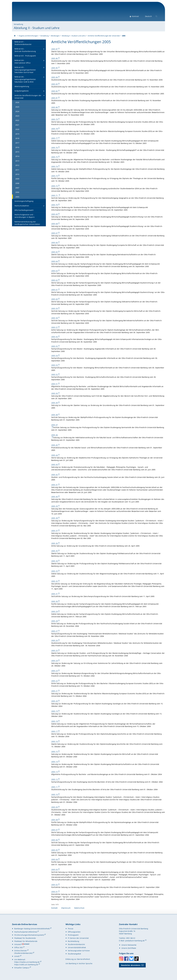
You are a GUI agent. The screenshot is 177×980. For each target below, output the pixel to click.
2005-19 (55, 711)
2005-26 (55, 640)
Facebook (126, 959)
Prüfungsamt (73, 935)
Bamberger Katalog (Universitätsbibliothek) (32, 929)
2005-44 (55, 455)
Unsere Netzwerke (129, 945)
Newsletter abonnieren (131, 965)
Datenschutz (79, 908)
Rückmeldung (73, 941)
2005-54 (55, 356)
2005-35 (55, 551)
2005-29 (55, 612)
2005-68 (55, 224)
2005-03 (55, 870)
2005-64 (55, 261)
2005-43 (55, 465)
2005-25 (55, 651)
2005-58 (55, 318)
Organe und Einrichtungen (28, 36)
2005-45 (55, 445)
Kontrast (135, 16)
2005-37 (55, 531)
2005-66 (55, 242)
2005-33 (55, 571)
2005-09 (55, 807)
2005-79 (55, 119)
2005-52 (55, 375)
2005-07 (55, 830)
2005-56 (55, 337)
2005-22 (55, 681)
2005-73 (55, 176)
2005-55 (55, 346)
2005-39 (55, 506)
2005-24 (55, 661)
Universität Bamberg (34, 13)
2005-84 (55, 77)
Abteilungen (55, 36)
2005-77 (55, 138)
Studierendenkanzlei (76, 944)
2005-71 (55, 195)
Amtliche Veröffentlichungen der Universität (104, 36)
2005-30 (55, 601)
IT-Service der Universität (78, 938)
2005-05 (55, 850)
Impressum (66, 908)
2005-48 (55, 415)
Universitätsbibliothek (77, 947)
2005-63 (55, 271)
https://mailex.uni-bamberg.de (27, 962)
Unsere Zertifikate (129, 948)
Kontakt (54, 908)
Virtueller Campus (22, 968)
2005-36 (55, 543)
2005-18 (55, 721)
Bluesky (131, 959)
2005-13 (55, 772)
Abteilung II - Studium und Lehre (37, 28)
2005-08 (55, 820)
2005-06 (55, 840)
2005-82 (55, 91)
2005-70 (55, 205)
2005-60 (55, 299)
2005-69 (55, 214)
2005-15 (55, 752)
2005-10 (55, 795)
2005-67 (55, 233)
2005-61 (55, 290)
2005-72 (55, 186)
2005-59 (55, 308)
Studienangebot (74, 954)
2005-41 (55, 485)
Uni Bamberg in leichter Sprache (79, 963)
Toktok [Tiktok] (136, 959)
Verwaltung (18, 24)
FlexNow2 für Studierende (25, 938)
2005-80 (55, 107)
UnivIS (17, 956)
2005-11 (55, 787)
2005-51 (55, 384)
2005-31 (55, 594)
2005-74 (55, 166)
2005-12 (55, 779)
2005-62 (55, 280)
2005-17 (55, 731)
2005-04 (55, 859)
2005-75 (55, 157)
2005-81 (55, 98)
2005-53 (55, 365)
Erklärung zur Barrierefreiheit (78, 959)
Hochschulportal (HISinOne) (26, 932)
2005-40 (55, 497)
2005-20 (55, 701)
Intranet (18, 944)
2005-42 (55, 475)
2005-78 (55, 129)
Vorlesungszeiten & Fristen (79, 951)
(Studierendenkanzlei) (23, 953)
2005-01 (55, 892)
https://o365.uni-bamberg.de (26, 965)
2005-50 (55, 393)
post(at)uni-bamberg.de (135, 941)
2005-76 (55, 148)
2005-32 (55, 581)
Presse (71, 929)
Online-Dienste (20, 951)
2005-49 (55, 403)
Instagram (121, 959)
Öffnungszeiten (74, 932)
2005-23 (55, 671)
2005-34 (55, 561)
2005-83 (55, 84)
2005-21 (55, 691)
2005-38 (55, 518)
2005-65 (55, 252)
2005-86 (55, 58)
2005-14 (55, 762)
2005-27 (55, 631)
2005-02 (55, 885)
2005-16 (55, 741)
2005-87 (55, 49)
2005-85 (55, 68)
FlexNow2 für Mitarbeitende (26, 941)
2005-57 (55, 327)
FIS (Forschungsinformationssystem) (29, 935)
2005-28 (55, 621)
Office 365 (18, 947)
